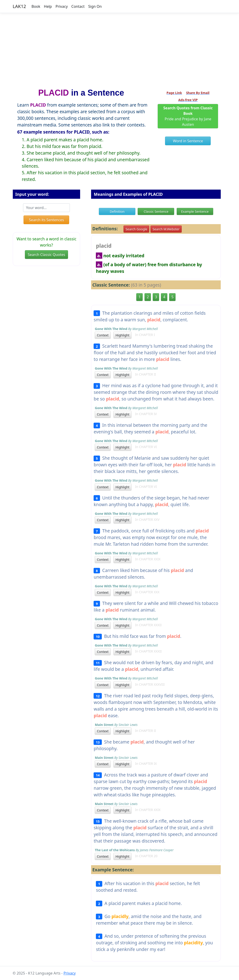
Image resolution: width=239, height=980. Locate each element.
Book (36, 6)
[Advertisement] (119, 49)
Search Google (136, 229)
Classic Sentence (156, 211)
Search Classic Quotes (47, 255)
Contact (78, 6)
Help (48, 6)
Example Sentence (195, 211)
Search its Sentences (46, 220)
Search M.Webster (166, 229)
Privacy (62, 6)
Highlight (122, 335)
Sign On (95, 6)
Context (103, 335)
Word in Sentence (188, 141)
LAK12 (20, 6)
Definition (117, 211)
